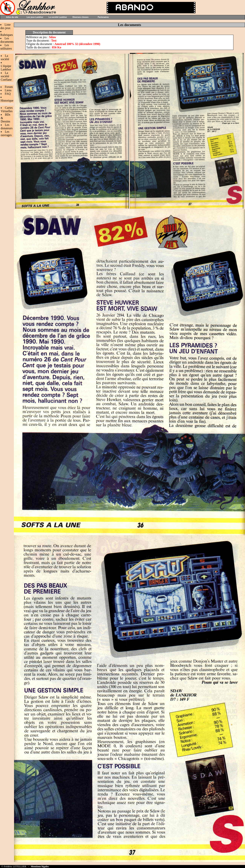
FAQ (8, 94)
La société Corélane (6, 76)
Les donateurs (7, 127)
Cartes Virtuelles (7, 109)
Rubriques (7, 35)
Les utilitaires (6, 47)
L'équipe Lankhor (6, 68)
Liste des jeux (6, 26)
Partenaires (103, 17)
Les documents (7, 40)
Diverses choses (80, 17)
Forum (9, 87)
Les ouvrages (6, 133)
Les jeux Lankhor (35, 17)
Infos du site (12, 17)
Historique (7, 101)
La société (5, 57)
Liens (8, 90)
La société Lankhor (58, 17)
